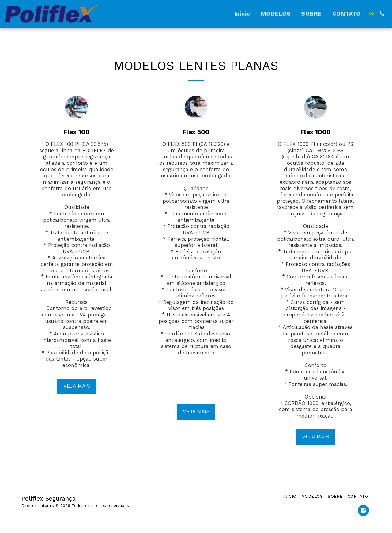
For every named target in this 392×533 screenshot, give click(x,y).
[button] (382, 14)
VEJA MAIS (77, 386)
